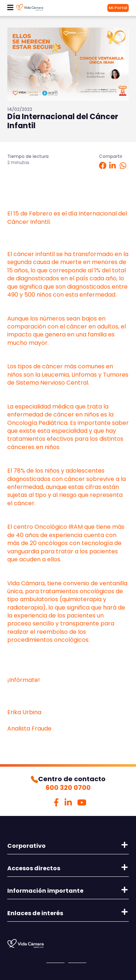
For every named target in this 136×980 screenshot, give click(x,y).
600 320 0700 (68, 788)
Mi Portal (118, 8)
